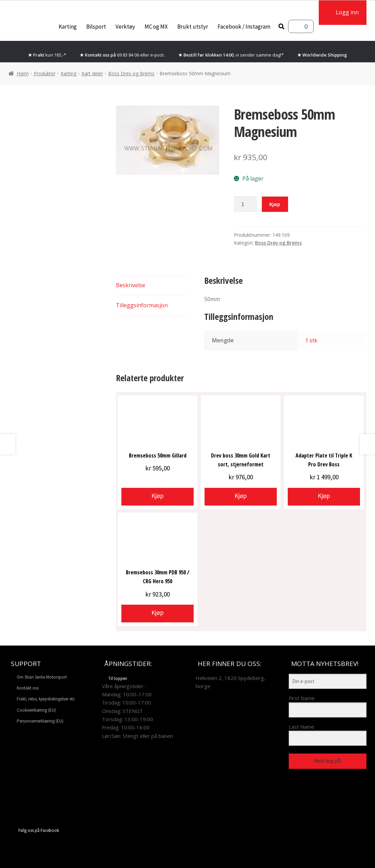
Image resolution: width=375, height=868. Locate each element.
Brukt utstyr (193, 27)
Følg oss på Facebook (34, 830)
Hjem (23, 73)
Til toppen (115, 678)
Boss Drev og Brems (131, 73)
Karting (68, 27)
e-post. (157, 55)
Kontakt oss (28, 688)
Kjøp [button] (157, 496)
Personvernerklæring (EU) (40, 721)
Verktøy (125, 27)
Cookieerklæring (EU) (36, 710)
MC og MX (156, 27)
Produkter (45, 73)
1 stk (311, 340)
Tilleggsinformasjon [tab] (142, 305)
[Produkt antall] (245, 204)
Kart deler (92, 73)
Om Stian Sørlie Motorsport (42, 677)
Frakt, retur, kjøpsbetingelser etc (46, 699)
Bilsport (96, 27)
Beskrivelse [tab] (131, 285)
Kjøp (275, 204)
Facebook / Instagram (244, 27)
